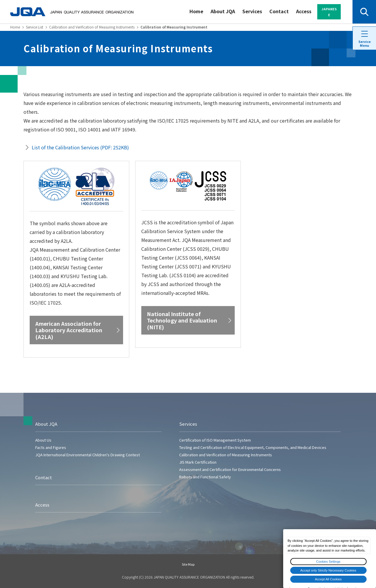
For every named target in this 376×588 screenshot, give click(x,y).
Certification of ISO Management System (215, 440)
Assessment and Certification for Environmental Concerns (230, 469)
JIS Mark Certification (198, 462)
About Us (43, 440)
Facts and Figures (51, 447)
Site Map (188, 564)
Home (196, 11)
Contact (279, 11)
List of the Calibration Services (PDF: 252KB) (80, 147)
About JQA (223, 11)
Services (252, 11)
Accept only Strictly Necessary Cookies (328, 570)
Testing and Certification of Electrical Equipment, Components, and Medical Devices (253, 447)
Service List (35, 27)
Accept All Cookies (328, 579)
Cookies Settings (328, 562)
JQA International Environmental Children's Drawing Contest (88, 455)
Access (304, 11)
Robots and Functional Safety (205, 477)
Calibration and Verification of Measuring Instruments (92, 27)
